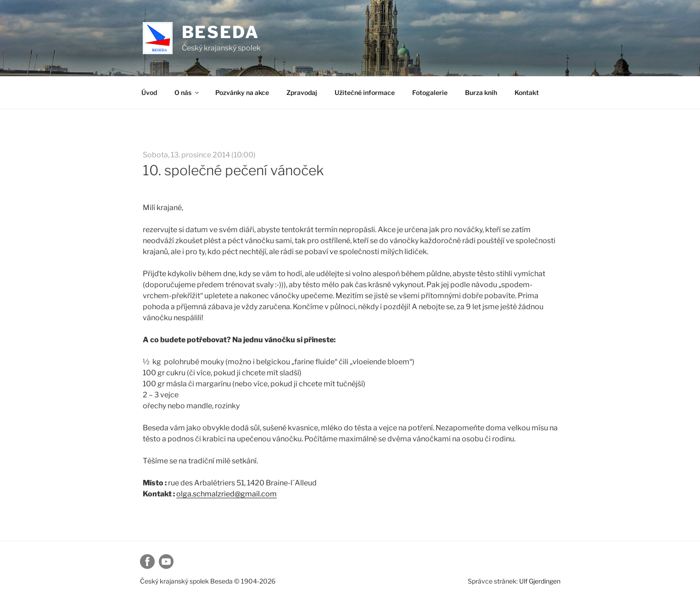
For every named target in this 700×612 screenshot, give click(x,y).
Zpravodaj (302, 92)
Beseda (221, 32)
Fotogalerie (430, 92)
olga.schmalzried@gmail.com (227, 494)
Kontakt (527, 92)
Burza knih (481, 92)
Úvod (149, 92)
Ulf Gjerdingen (540, 581)
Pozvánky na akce (242, 92)
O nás (187, 92)
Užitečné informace (365, 92)
